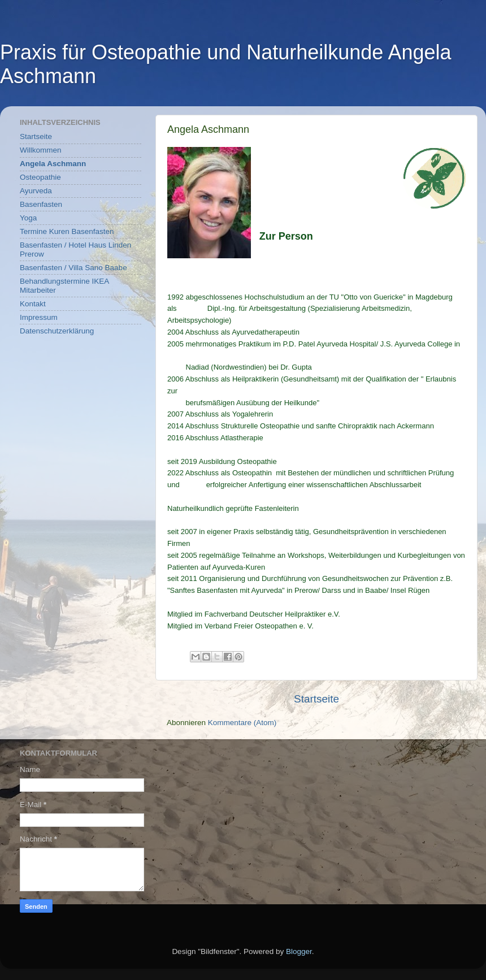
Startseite (316, 699)
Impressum (39, 317)
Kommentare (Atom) (242, 723)
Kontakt (33, 304)
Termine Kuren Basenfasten (67, 231)
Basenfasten (41, 204)
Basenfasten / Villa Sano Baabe (73, 268)
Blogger (299, 951)
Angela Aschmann (53, 164)
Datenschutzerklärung (57, 331)
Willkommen (41, 150)
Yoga (28, 218)
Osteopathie (40, 177)
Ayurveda (36, 191)
